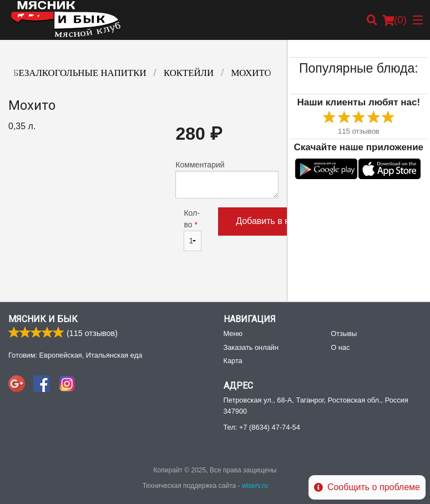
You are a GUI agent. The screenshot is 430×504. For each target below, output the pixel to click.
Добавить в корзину (276, 221)
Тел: (262, 427)
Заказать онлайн (251, 347)
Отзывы (344, 334)
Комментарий (227, 179)
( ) (394, 20)
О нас (340, 347)
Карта (233, 361)
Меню (233, 334)
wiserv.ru (255, 486)
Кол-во (193, 230)
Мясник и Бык (43, 319)
